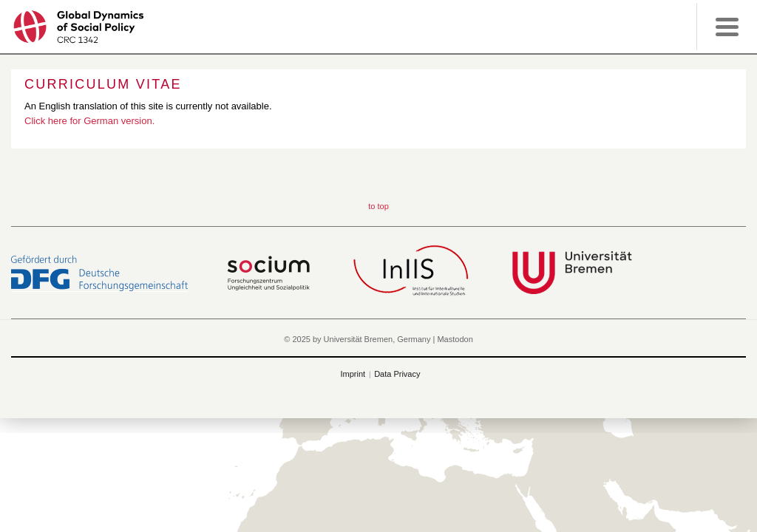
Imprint (353, 374)
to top (378, 206)
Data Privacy (397, 374)
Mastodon (455, 339)
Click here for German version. (89, 121)
